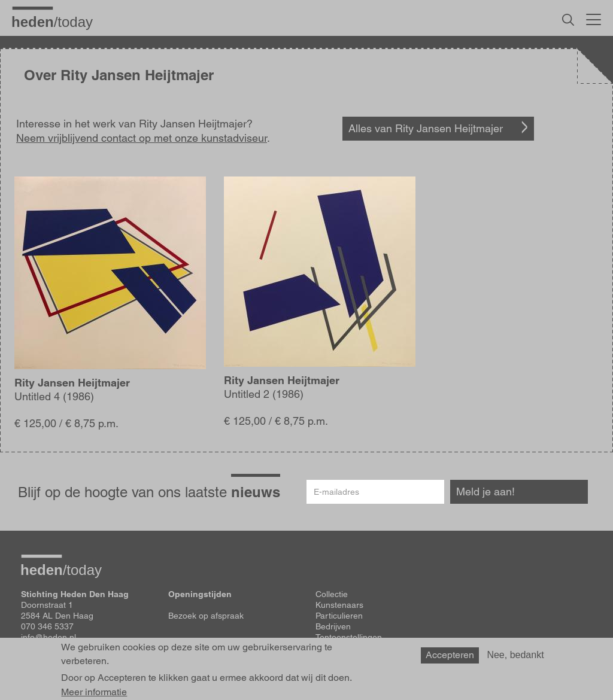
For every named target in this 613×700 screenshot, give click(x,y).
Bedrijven (333, 626)
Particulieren (339, 616)
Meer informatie (94, 692)
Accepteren (450, 655)
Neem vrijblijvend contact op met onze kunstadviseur (142, 138)
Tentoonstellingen (349, 637)
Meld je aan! (485, 491)
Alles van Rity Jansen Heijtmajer (426, 128)
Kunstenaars (339, 605)
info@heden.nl (48, 637)
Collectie (332, 594)
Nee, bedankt (515, 655)
